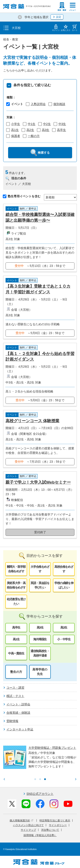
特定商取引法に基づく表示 (55, 820)
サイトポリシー (58, 825)
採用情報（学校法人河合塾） (40, 835)
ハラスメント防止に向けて (28, 825)
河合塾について (50, 830)
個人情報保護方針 (21, 820)
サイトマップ (28, 830)
